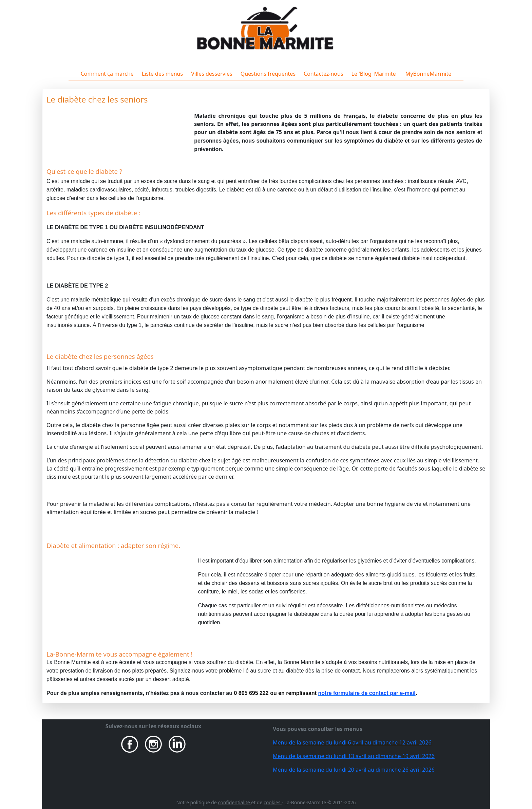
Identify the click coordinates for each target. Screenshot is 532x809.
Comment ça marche (107, 74)
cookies (273, 802)
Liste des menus (162, 74)
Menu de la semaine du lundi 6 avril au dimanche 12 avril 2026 (352, 742)
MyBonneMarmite (428, 74)
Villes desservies (212, 74)
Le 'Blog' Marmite (374, 74)
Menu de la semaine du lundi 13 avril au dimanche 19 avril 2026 (354, 756)
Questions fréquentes (268, 74)
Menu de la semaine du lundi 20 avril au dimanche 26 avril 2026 (354, 770)
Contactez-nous (324, 74)
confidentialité (235, 802)
